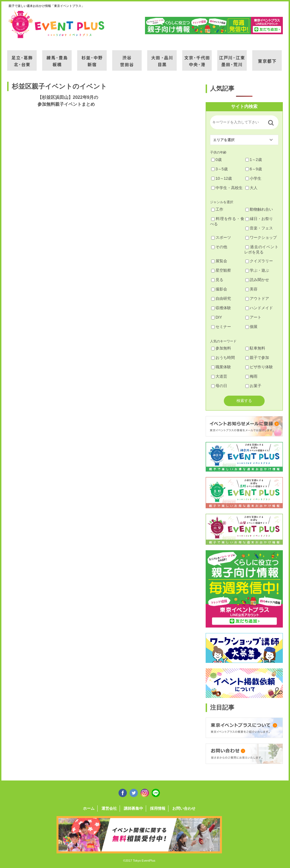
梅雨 (251, 376)
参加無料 (221, 348)
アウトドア (257, 298)
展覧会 (219, 261)
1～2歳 (254, 160)
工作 (217, 209)
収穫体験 (221, 308)
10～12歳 (221, 178)
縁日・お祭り (259, 219)
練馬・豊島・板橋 (57, 57)
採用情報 (158, 808)
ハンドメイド (259, 308)
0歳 (216, 160)
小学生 (253, 178)
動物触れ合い (259, 209)
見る (217, 280)
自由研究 (221, 298)
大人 (251, 188)
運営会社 (109, 808)
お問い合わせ (184, 808)
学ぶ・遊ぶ (257, 270)
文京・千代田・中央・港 (197, 57)
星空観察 (221, 270)
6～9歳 (254, 169)
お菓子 (253, 386)
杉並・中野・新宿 (92, 57)
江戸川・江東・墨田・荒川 (232, 57)
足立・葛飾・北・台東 (22, 57)
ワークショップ (261, 237)
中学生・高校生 (227, 188)
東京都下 (267, 57)
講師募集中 (133, 808)
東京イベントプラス (57, 24)
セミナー (221, 327)
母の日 (219, 386)
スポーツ (221, 237)
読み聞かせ (257, 280)
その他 (219, 247)
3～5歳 (219, 169)
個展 (251, 327)
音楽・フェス (259, 228)
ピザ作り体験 (259, 367)
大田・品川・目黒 (162, 57)
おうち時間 (223, 358)
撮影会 (219, 289)
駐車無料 (255, 348)
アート (253, 317)
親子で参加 (257, 358)
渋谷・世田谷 (127, 57)
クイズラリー (259, 261)
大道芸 (219, 376)
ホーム (89, 808)
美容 (251, 289)
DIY (217, 317)
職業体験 (221, 367)
